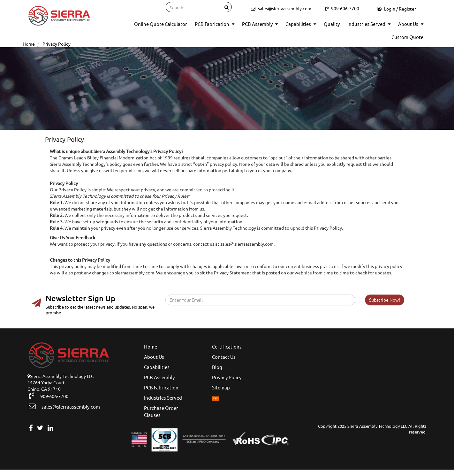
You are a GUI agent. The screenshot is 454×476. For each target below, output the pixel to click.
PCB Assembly (260, 24)
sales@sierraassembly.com (67, 406)
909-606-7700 (51, 396)
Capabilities (301, 24)
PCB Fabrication (215, 24)
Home (151, 347)
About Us (411, 24)
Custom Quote (407, 37)
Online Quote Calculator (161, 24)
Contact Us (224, 357)
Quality (332, 24)
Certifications (227, 347)
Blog (217, 367)
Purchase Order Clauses (161, 412)
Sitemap (221, 388)
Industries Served (369, 24)
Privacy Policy (227, 377)
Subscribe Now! (385, 300)
